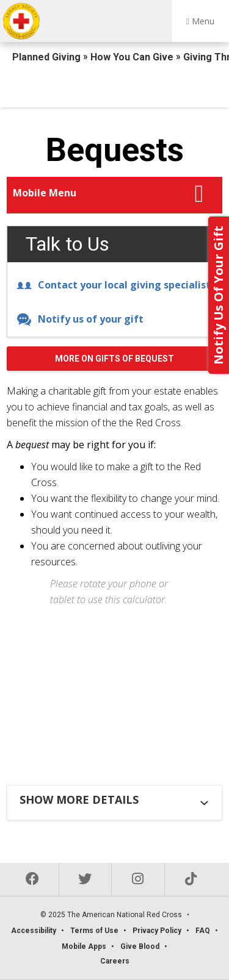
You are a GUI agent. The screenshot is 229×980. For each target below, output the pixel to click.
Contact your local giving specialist (114, 285)
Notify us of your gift (80, 319)
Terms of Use (94, 931)
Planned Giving (48, 57)
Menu (200, 21)
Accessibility (34, 931)
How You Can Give (133, 57)
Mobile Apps (84, 946)
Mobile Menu (45, 193)
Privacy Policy (157, 931)
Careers (115, 961)
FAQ (203, 931)
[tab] (116, 799)
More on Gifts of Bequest (114, 359)
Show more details (79, 799)
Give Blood (140, 946)
